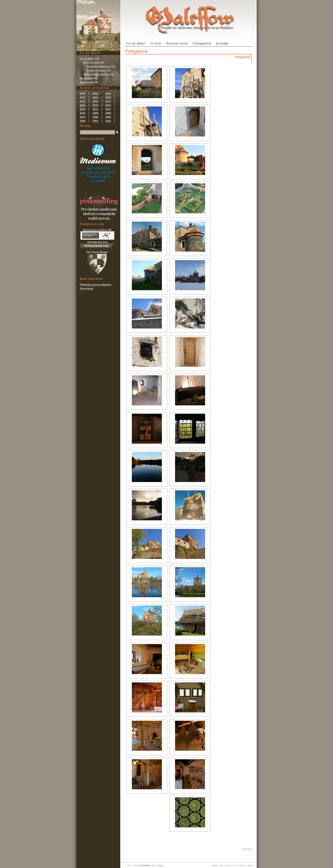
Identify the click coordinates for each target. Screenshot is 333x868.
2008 (108, 113)
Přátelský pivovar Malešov (96, 285)
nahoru (250, 865)
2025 (83, 93)
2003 (95, 121)
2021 (95, 97)
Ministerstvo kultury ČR (97, 234)
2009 (95, 113)
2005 (108, 117)
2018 (95, 101)
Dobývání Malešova (99, 66)
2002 (108, 121)
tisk (222, 865)
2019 (83, 101)
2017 (108, 101)
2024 (95, 93)
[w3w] (160, 865)
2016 (83, 105)
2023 (108, 93)
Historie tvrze (177, 43)
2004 (83, 121)
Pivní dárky (86, 289)
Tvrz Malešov (190, 17)
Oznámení (86, 78)
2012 (95, 109)
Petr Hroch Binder (97, 263)
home (215, 865)
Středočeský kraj (97, 245)
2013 (83, 109)
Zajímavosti (87, 82)
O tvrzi (156, 43)
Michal (248, 849)
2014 (108, 105)
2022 (83, 97)
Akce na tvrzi (91, 63)
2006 (95, 117)
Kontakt (222, 43)
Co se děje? (136, 43)
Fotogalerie (202, 43)
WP (154, 865)
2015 (95, 105)
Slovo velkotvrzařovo (96, 74)
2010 (83, 113)
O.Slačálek (144, 865)
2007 (83, 117)
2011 (108, 109)
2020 (108, 97)
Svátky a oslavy (96, 70)
